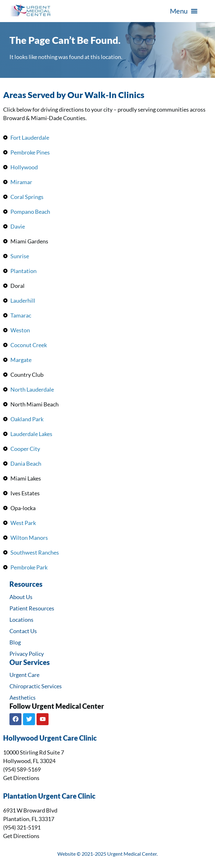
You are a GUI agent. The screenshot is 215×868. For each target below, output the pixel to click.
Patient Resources (32, 608)
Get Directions (21, 778)
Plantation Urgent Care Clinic (49, 796)
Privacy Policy (27, 654)
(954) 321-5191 (22, 827)
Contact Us (23, 631)
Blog (15, 642)
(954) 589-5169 (22, 769)
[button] (184, 11)
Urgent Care (24, 675)
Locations (21, 620)
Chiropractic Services (36, 686)
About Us (21, 597)
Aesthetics (23, 697)
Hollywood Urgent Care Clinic (50, 738)
